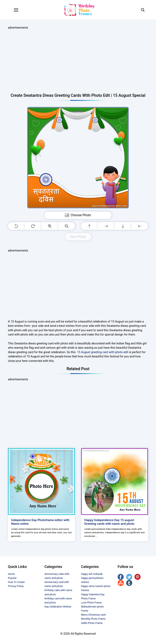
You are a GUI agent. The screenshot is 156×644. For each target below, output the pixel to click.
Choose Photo (78, 215)
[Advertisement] (78, 61)
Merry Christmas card (93, 615)
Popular (12, 578)
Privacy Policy (16, 586)
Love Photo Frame (91, 603)
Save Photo (78, 237)
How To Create (16, 582)
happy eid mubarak (92, 574)
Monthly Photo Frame (93, 619)
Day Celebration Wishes (58, 607)
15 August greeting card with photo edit (103, 352)
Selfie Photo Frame (92, 623)
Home (11, 574)
